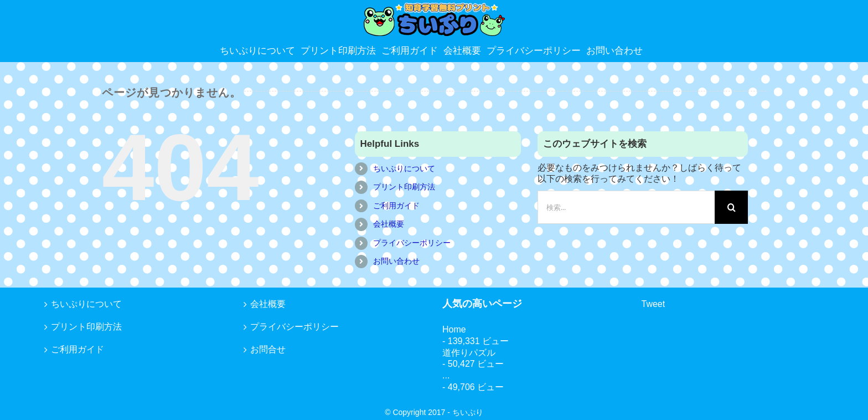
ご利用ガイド (396, 206)
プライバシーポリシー (412, 243)
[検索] (731, 207)
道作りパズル (469, 353)
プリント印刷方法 (404, 187)
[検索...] (626, 207)
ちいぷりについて (404, 168)
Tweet (653, 304)
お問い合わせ (396, 261)
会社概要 (389, 224)
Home (454, 329)
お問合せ (268, 349)
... (446, 375)
